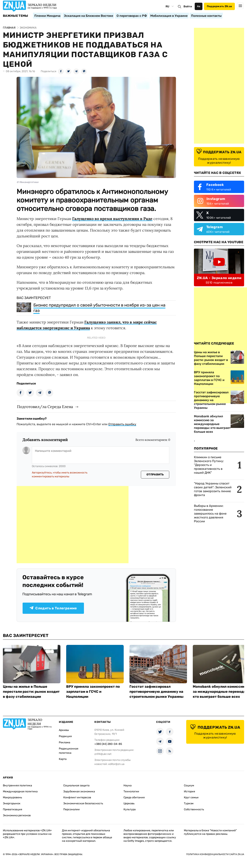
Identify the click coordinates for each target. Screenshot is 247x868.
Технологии (131, 791)
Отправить (155, 475)
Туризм (189, 803)
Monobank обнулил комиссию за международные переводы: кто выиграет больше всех (212, 424)
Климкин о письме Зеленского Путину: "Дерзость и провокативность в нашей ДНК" (209, 465)
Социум (189, 785)
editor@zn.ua (116, 764)
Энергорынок (12, 803)
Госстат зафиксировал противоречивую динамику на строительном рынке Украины (156, 692)
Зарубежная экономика (79, 791)
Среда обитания (134, 797)
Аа (199, 6)
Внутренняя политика (17, 785)
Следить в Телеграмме (53, 608)
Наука (128, 785)
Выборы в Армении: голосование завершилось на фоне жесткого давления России (210, 514)
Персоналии (71, 809)
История (189, 791)
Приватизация (13, 809)
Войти (188, 6)
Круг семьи (191, 797)
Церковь (129, 803)
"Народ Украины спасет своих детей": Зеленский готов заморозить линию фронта (213, 489)
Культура (130, 809)
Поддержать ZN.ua (219, 6)
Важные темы (16, 16)
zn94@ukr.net (103, 754)
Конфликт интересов (77, 797)
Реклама (65, 742)
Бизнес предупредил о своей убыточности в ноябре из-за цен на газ (99, 308)
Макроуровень (12, 797)
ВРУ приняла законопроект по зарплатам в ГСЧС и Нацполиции (93, 692)
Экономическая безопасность (83, 803)
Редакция (65, 736)
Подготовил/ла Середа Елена (45, 407)
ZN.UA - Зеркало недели (219, 278)
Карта (63, 759)
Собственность (194, 809)
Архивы (64, 730)
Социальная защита (76, 785)
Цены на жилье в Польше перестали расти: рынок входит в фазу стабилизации (31, 692)
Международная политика (20, 791)
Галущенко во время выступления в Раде (112, 219)
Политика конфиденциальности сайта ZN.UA (215, 854)
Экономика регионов (17, 815)
